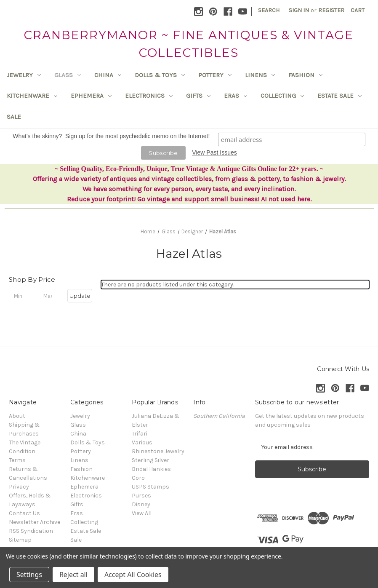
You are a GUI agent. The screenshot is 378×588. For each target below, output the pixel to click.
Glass (68, 75)
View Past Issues (214, 152)
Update (80, 296)
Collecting (282, 96)
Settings (29, 575)
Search (269, 10)
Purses (141, 496)
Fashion (305, 75)
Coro (138, 478)
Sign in (299, 10)
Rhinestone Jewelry (158, 451)
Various (142, 442)
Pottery (215, 75)
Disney (141, 504)
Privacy (19, 487)
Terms (17, 460)
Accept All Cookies (133, 575)
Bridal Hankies (151, 469)
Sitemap (20, 540)
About (17, 416)
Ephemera (91, 96)
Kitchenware (32, 96)
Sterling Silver (150, 460)
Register (331, 10)
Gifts (198, 96)
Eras (236, 96)
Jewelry (24, 75)
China (108, 75)
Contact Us (24, 513)
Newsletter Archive (35, 522)
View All (142, 513)
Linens (260, 75)
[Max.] (51, 296)
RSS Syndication (31, 531)
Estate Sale (339, 96)
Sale (14, 117)
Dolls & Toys (160, 75)
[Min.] (21, 296)
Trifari (140, 434)
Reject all (73, 575)
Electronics (149, 96)
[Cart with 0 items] (358, 10)
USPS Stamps (150, 487)
